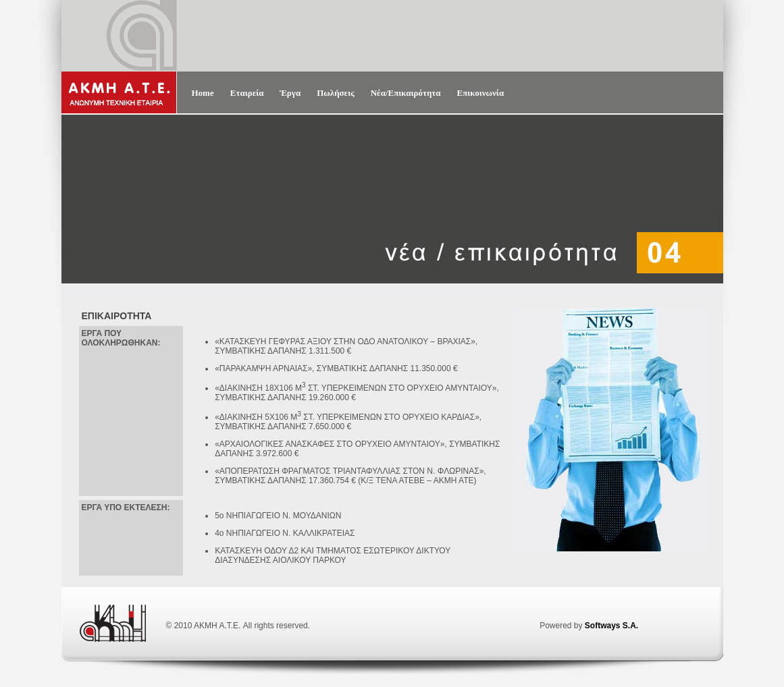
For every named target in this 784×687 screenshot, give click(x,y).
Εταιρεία (247, 93)
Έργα (290, 93)
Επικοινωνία (481, 93)
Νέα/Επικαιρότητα (406, 93)
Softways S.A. (611, 626)
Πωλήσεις (336, 93)
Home (203, 93)
